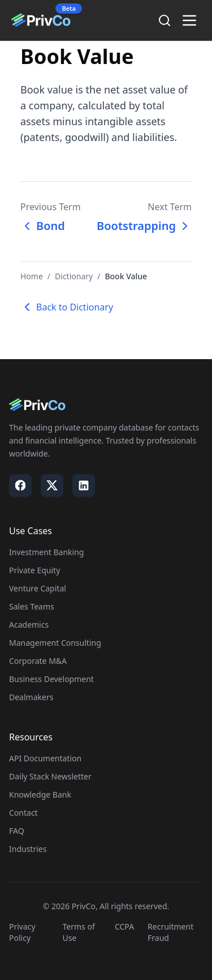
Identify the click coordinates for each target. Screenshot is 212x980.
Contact (23, 813)
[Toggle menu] (189, 20)
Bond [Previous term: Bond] (43, 226)
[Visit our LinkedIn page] (84, 485)
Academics (29, 625)
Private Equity (34, 570)
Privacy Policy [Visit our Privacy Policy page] (22, 932)
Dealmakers (31, 697)
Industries (28, 849)
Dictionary (74, 276)
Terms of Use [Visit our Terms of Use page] (79, 932)
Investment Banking (46, 552)
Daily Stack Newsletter (50, 776)
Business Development (51, 679)
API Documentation (45, 758)
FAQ (17, 831)
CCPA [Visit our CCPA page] (124, 926)
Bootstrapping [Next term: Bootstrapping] (144, 226)
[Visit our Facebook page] (20, 485)
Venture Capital (38, 588)
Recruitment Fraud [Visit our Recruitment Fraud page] (170, 932)
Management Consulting (55, 643)
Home (32, 276)
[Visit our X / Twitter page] (52, 485)
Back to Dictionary (67, 307)
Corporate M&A (38, 661)
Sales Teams (32, 606)
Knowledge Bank (40, 794)
